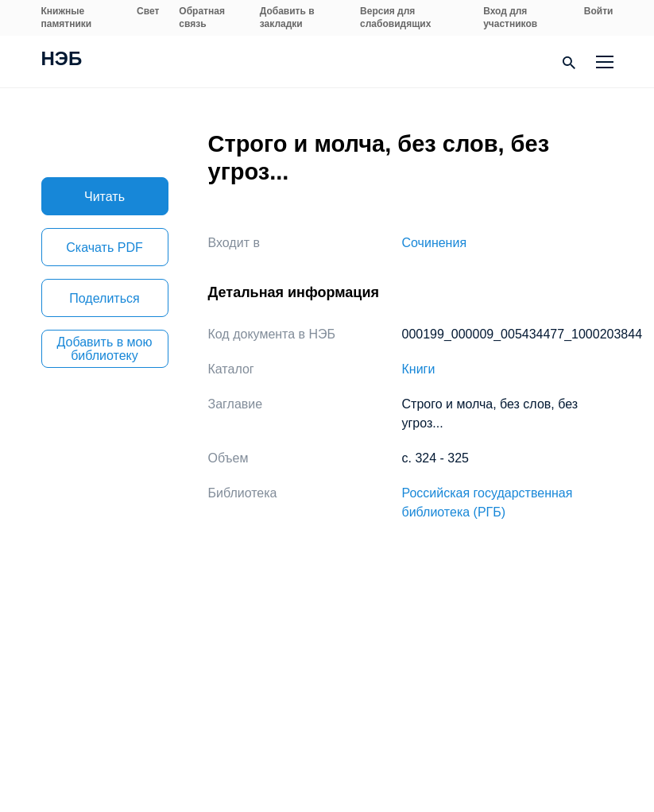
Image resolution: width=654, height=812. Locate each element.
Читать (104, 197)
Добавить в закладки (287, 17)
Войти (599, 11)
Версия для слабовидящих (395, 17)
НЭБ (62, 60)
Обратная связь (202, 17)
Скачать (104, 247)
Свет (148, 11)
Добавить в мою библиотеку (105, 349)
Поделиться (104, 298)
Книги (419, 369)
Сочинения (435, 243)
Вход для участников (510, 17)
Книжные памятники (67, 17)
